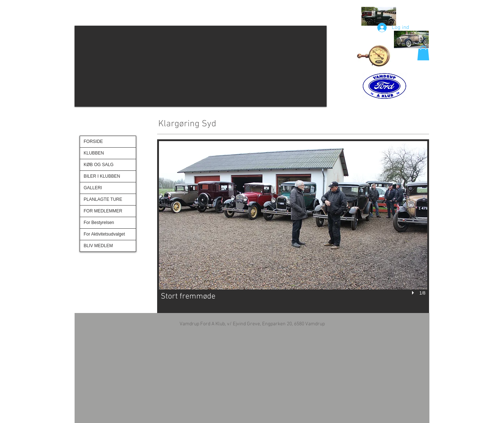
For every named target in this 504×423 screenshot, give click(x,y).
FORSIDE (93, 141)
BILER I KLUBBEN (102, 176)
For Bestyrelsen (99, 223)
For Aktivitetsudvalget (104, 234)
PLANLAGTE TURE (103, 199)
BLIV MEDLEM (98, 246)
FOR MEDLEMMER (103, 211)
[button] (201, 66)
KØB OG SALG (99, 165)
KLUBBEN (94, 153)
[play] (414, 293)
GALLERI (93, 188)
